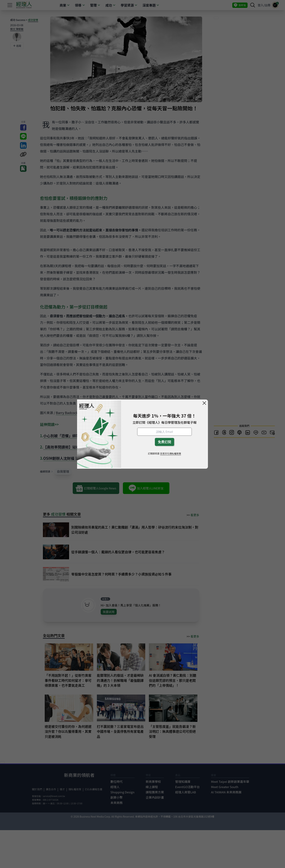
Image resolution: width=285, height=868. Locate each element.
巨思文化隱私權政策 (171, 453)
